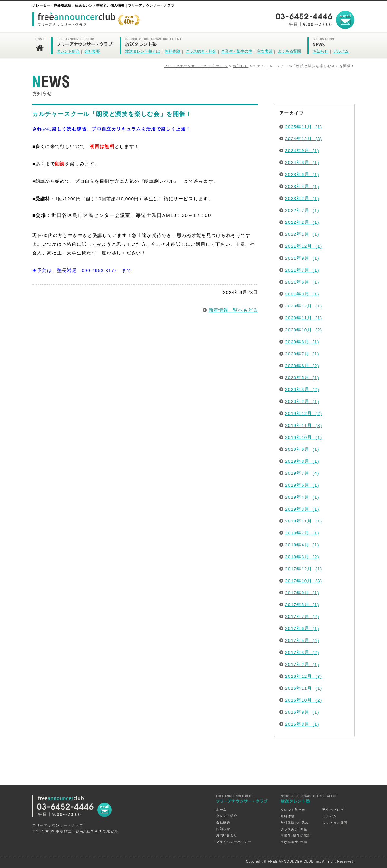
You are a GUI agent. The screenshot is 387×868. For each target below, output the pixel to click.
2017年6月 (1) (302, 629)
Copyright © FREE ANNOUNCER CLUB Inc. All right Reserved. (300, 861)
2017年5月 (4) (302, 641)
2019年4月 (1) (302, 497)
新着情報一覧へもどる (233, 310)
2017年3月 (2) (302, 652)
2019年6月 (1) (302, 485)
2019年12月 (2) (304, 413)
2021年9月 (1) (302, 258)
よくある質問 (289, 51)
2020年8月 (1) (302, 342)
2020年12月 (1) (304, 306)
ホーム (221, 809)
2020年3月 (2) (302, 390)
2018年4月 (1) (302, 545)
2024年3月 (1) (302, 163)
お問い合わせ (227, 835)
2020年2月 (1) (302, 402)
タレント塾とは (293, 810)
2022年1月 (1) (302, 234)
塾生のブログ (333, 810)
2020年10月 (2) (304, 330)
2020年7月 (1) (302, 354)
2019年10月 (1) (304, 437)
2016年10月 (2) (304, 700)
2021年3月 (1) (302, 294)
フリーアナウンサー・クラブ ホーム (196, 66)
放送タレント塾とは (143, 51)
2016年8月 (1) (302, 724)
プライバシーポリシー (234, 842)
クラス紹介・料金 (201, 51)
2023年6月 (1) (302, 175)
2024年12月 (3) (304, 139)
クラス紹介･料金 (294, 829)
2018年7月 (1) (302, 533)
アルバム (341, 51)
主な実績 (265, 51)
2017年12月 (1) (304, 569)
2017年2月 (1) (302, 664)
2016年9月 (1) (302, 712)
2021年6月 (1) (302, 282)
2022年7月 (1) (302, 210)
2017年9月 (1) (302, 593)
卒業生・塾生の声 (237, 51)
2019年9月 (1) (302, 449)
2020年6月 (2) (302, 366)
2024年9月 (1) (302, 151)
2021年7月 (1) (302, 270)
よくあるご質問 (335, 823)
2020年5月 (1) (302, 378)
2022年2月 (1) (302, 222)
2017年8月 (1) (302, 605)
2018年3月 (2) (302, 557)
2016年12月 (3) (304, 676)
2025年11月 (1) (304, 127)
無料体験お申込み (295, 823)
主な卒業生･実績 (294, 842)
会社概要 (92, 51)
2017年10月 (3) (304, 581)
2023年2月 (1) (302, 198)
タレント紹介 (68, 51)
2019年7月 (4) (302, 473)
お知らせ (321, 51)
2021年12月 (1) (304, 246)
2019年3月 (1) (302, 509)
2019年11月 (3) (304, 425)
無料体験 (173, 51)
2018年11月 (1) (304, 521)
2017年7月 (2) (302, 617)
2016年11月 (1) (304, 688)
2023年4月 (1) (302, 186)
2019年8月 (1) (302, 461)
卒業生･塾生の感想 (296, 836)
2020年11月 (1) (304, 318)
